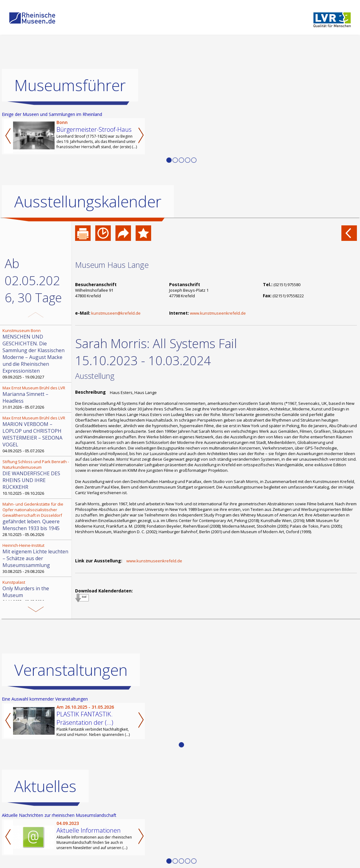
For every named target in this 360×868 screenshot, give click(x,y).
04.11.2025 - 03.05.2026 (36, 592)
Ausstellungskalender (88, 201)
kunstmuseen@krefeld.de (116, 313)
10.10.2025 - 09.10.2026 (36, 477)
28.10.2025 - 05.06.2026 (36, 519)
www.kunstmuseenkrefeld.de (218, 313)
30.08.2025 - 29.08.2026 (36, 558)
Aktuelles (45, 813)
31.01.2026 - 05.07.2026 (36, 397)
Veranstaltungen (71, 696)
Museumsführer (70, 85)
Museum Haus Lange (112, 265)
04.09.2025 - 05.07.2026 (36, 434)
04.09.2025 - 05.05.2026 (36, 618)
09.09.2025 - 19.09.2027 (36, 354)
